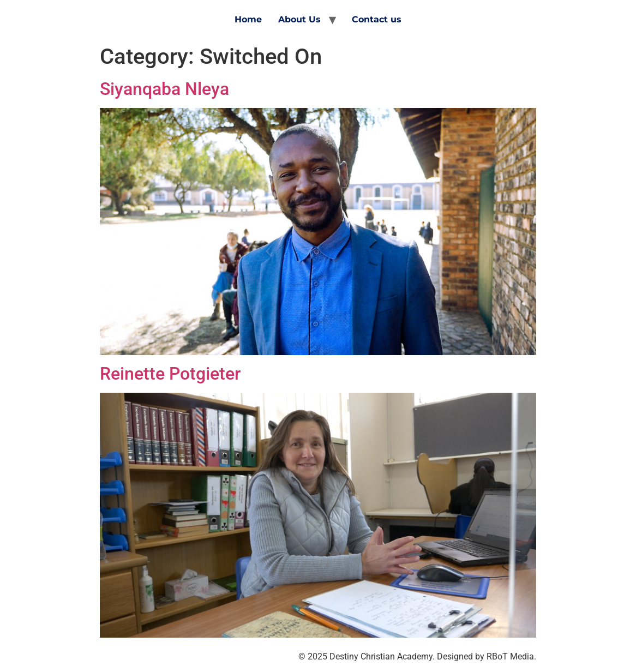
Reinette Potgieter (170, 374)
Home (248, 19)
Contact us (377, 19)
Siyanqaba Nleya (164, 89)
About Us (299, 19)
